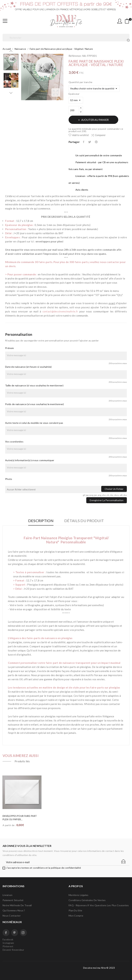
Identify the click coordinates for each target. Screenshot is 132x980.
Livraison (8, 895)
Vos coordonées (14, 442)
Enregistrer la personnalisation (107, 500)
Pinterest (97, 142)
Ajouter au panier (95, 120)
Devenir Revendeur (13, 950)
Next (11, 93)
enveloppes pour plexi (49, 241)
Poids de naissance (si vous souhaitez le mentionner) (35, 404)
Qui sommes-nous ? (14, 910)
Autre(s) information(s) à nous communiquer (30, 460)
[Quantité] (74, 110)
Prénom (10, 348)
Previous (11, 51)
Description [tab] (41, 521)
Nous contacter (12, 916)
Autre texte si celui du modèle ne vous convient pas (34, 423)
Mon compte (76, 916)
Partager (84, 142)
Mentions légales (78, 895)
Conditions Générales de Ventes (87, 900)
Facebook (6, 933)
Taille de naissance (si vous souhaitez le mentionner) (34, 385)
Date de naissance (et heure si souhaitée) (28, 367)
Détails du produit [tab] (84, 521)
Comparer (98, 135)
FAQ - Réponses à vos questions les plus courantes (99, 905)
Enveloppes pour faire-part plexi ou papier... (20, 818)
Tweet (90, 142)
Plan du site (75, 910)
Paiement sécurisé (13, 900)
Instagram (23, 933)
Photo (9, 479)
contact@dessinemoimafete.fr (60, 311)
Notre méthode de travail (17, 905)
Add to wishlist (79, 135)
